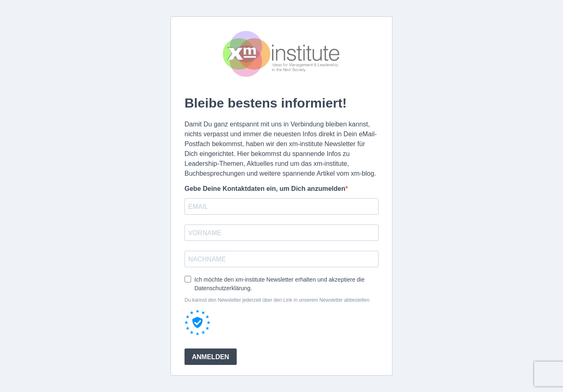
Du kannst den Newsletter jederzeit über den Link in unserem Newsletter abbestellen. (278, 300)
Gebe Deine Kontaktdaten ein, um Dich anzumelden (265, 189)
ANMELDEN (211, 357)
